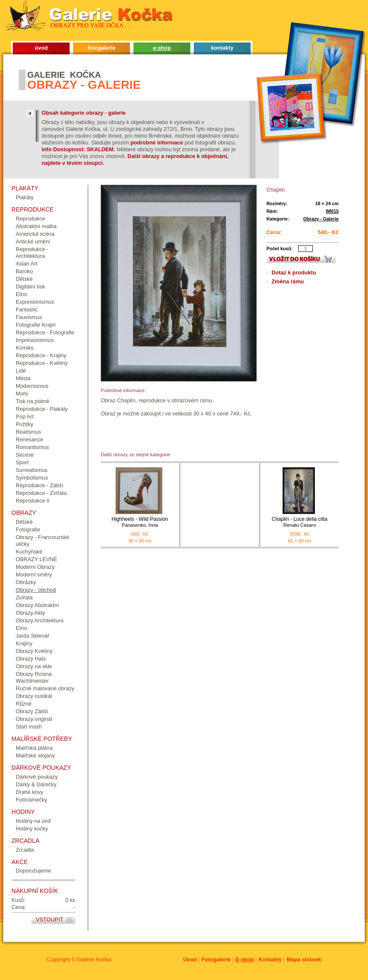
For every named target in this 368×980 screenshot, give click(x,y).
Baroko (24, 271)
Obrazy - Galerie (321, 219)
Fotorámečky (31, 800)
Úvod (190, 959)
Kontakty (270, 959)
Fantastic (27, 309)
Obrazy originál (34, 719)
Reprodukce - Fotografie (45, 332)
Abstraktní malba (36, 226)
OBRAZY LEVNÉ (37, 559)
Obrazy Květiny (34, 651)
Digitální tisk (30, 287)
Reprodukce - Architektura (32, 253)
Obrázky (26, 582)
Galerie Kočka (94, 959)
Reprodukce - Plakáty (42, 409)
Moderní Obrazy (35, 567)
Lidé (21, 371)
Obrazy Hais (31, 659)
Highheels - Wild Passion (140, 522)
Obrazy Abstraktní (37, 605)
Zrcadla (25, 850)
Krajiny (24, 643)
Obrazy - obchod (36, 590)
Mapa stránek (304, 959)
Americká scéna (35, 234)
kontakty (222, 48)
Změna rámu (288, 281)
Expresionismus (35, 302)
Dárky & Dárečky (36, 784)
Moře (22, 394)
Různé (24, 704)
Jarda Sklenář (33, 636)
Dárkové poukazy (37, 777)
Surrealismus (32, 470)
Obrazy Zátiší (32, 711)
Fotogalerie (216, 959)
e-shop (162, 48)
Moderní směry (34, 575)
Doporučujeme (33, 871)
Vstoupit (50, 919)
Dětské (24, 279)
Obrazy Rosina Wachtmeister (34, 677)
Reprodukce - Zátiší (40, 485)
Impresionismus (35, 340)
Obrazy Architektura (40, 620)
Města (23, 378)
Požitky (24, 424)
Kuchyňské (29, 552)
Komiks (25, 348)
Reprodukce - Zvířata (41, 493)
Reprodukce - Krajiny (41, 355)
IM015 (332, 211)
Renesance (30, 439)
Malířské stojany (35, 755)
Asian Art (27, 264)
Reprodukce (30, 219)
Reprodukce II (33, 501)
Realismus (28, 432)
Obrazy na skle (34, 666)
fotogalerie (101, 48)
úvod (41, 48)
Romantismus (32, 447)
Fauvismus (29, 317)
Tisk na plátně (33, 401)
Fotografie (28, 530)
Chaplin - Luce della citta (300, 522)
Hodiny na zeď (33, 821)
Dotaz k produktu (294, 273)
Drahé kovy (30, 792)
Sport (22, 462)
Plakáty (25, 197)
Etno (21, 294)
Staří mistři (29, 727)
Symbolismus (32, 478)
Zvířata (24, 597)
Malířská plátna (34, 748)
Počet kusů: (280, 249)
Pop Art (25, 417)
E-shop (245, 959)
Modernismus (32, 386)
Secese (25, 455)
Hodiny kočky (32, 829)
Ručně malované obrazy (45, 688)
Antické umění (33, 241)
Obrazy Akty (30, 613)
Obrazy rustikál (34, 696)
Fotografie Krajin (36, 325)
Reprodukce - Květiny (42, 363)
